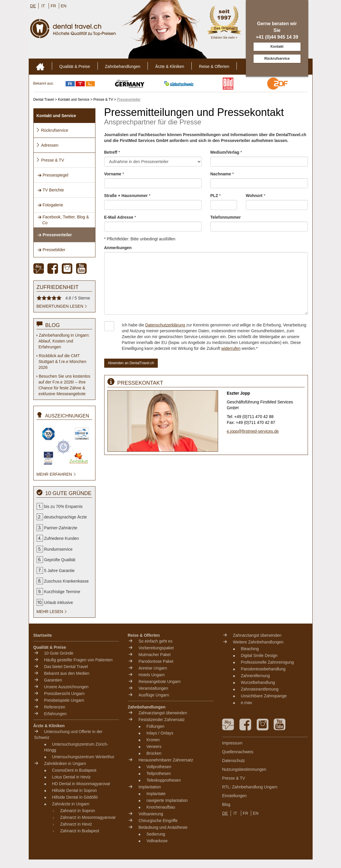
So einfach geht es (155, 641)
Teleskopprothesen (164, 780)
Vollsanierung (151, 814)
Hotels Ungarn (152, 675)
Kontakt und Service (56, 116)
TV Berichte (51, 190)
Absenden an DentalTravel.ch (131, 363)
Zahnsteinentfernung (260, 689)
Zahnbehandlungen (123, 66)
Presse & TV (50, 160)
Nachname (222, 174)
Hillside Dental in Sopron (74, 790)
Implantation (150, 787)
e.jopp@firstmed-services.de (253, 431)
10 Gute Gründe (59, 653)
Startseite (43, 635)
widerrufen (231, 348)
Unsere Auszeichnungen (66, 687)
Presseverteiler (55, 235)
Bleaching (250, 649)
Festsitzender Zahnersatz (162, 720)
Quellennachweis (238, 752)
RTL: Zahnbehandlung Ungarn (250, 787)
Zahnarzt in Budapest (80, 831)
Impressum (232, 743)
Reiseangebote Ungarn (160, 682)
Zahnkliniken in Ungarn (65, 763)
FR (53, 6)
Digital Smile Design (259, 655)
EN (63, 6)
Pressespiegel (53, 175)
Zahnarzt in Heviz (76, 824)
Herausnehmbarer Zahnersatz (166, 760)
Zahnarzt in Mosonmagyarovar (88, 817)
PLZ (216, 196)
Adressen (47, 145)
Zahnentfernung (255, 676)
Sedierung (156, 834)
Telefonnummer (226, 217)
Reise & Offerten (214, 66)
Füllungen (155, 726)
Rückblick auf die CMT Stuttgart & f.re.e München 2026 (62, 362)
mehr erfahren (56, 474)
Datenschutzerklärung (165, 325)
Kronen (153, 740)
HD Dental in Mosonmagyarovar (81, 784)
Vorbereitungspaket (156, 648)
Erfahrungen (55, 714)
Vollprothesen (159, 767)
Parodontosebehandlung (263, 669)
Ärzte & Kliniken (170, 66)
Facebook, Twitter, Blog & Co (63, 220)
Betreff (112, 152)
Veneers (154, 747)
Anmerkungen (118, 248)
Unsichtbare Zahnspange (264, 696)
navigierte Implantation (167, 800)
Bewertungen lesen (62, 306)
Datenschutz (234, 761)
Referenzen (55, 707)
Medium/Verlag (226, 152)
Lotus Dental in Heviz (71, 777)
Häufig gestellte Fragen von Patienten (78, 660)
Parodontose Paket (156, 661)
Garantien (53, 680)
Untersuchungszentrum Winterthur (83, 757)
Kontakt (277, 47)
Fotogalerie (50, 205)
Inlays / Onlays (160, 733)
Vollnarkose (157, 841)
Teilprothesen (158, 773)
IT (43, 6)
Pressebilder (52, 250)
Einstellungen (234, 796)
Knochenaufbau (161, 807)
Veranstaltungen (153, 688)
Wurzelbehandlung (258, 682)
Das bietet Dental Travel (66, 667)
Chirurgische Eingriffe (158, 821)
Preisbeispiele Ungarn (64, 700)
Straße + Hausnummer (127, 196)
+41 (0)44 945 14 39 (277, 37)
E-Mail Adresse (120, 217)
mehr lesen (52, 612)
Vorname (114, 174)
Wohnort (256, 196)
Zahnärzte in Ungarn (71, 804)
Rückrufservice (277, 59)
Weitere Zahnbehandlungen (258, 642)
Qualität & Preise (75, 66)
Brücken (154, 753)
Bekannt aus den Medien (67, 673)
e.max (246, 703)
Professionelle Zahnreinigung (267, 662)
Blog (226, 804)
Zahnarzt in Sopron (78, 811)
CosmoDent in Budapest (74, 770)
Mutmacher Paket (155, 655)
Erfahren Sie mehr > (224, 38)
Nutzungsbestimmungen (244, 769)
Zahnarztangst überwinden (163, 713)
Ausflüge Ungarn (154, 695)
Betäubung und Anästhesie (163, 827)
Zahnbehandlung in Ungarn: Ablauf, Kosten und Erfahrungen (64, 341)
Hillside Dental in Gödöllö (75, 797)
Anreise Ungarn (153, 668)
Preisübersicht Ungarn (65, 694)
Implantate (156, 794)
